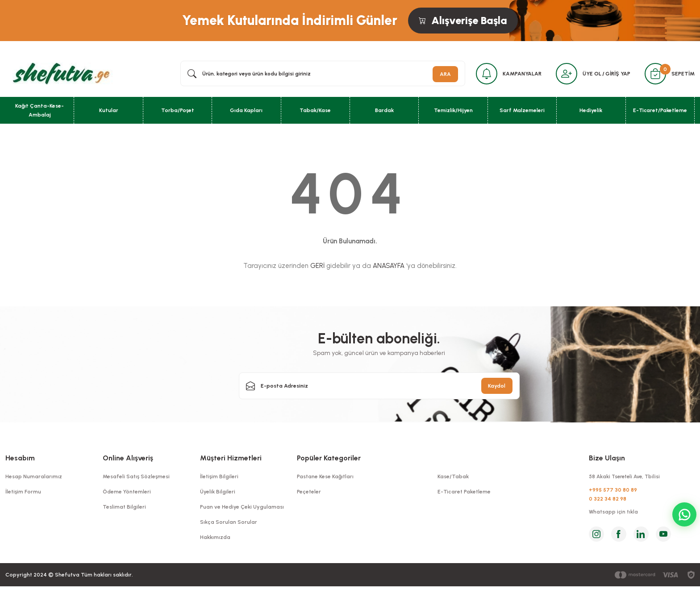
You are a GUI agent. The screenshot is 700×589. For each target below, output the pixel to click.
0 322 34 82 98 (608, 501)
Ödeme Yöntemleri (127, 493)
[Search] (320, 74)
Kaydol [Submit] (497, 387)
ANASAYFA (389, 267)
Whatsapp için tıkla (614, 514)
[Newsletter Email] (379, 387)
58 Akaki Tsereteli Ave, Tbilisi (627, 478)
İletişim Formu (23, 493)
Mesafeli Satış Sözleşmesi (136, 478)
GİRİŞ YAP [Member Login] (616, 74)
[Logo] (60, 74)
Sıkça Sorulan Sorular (229, 523)
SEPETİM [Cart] (683, 74)
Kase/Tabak (453, 478)
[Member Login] (564, 74)
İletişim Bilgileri (219, 478)
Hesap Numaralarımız (34, 478)
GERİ (317, 267)
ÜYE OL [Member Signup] (590, 74)
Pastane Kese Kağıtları (325, 478)
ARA (440, 74)
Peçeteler (309, 493)
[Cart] (654, 74)
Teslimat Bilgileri (124, 508)
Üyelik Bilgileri (218, 493)
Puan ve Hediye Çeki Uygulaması (242, 508)
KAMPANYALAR (519, 74)
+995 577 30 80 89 (613, 492)
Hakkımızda (215, 539)
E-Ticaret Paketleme (464, 493)
